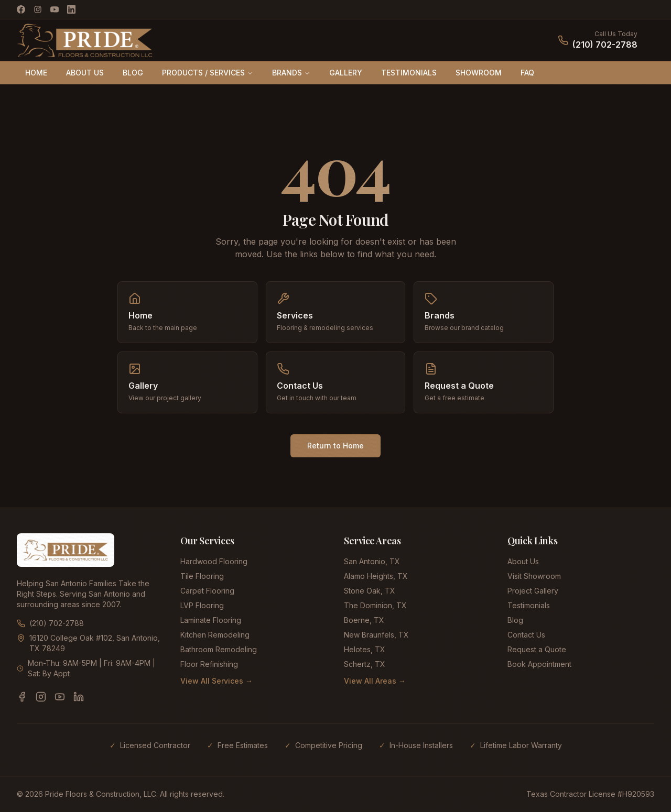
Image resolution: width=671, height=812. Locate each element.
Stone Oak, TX (370, 591)
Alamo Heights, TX (376, 576)
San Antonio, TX (372, 561)
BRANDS (291, 73)
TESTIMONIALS (409, 73)
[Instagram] (38, 9)
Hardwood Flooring (214, 561)
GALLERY (346, 73)
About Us (523, 561)
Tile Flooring (202, 576)
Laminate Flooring (211, 620)
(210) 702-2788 (605, 45)
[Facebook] (21, 9)
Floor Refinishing (209, 664)
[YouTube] (55, 9)
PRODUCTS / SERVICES (208, 73)
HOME (36, 73)
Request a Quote (537, 649)
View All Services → (217, 681)
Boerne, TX (364, 620)
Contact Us (526, 635)
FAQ (527, 73)
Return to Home (335, 446)
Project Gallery (533, 591)
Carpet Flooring (207, 591)
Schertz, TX (365, 664)
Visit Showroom (534, 576)
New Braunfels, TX (376, 635)
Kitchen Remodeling (215, 635)
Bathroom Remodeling (219, 649)
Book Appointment (539, 664)
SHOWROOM (479, 73)
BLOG (133, 73)
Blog (515, 620)
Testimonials (529, 605)
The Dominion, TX (375, 605)
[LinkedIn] (71, 9)
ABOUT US (85, 73)
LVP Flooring (202, 605)
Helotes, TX (365, 649)
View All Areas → (375, 681)
